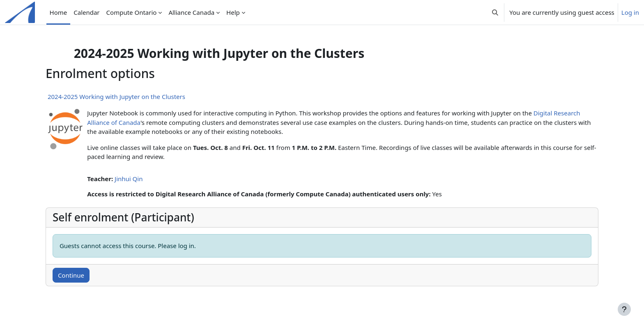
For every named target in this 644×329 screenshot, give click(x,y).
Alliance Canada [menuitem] (191, 12)
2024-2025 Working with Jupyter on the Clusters (130, 97)
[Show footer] (624, 309)
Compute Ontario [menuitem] (132, 12)
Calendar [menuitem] (86, 12)
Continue (85, 275)
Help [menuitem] (233, 12)
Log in (630, 12)
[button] (495, 12)
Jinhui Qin (143, 179)
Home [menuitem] (59, 12)
